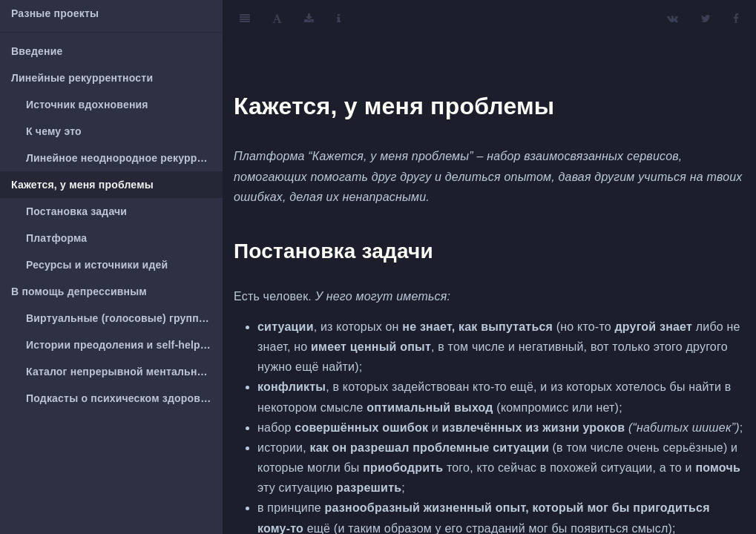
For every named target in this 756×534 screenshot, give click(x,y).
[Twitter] (706, 19)
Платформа (56, 238)
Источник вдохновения (87, 105)
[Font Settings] (277, 19)
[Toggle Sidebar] (245, 19)
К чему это (54, 131)
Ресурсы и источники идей (97, 265)
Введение (37, 51)
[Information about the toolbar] (339, 19)
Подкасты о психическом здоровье (119, 398)
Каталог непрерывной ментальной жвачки (124, 372)
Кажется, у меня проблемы (82, 185)
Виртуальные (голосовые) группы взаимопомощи (124, 318)
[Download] (309, 19)
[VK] (673, 19)
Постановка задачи (76, 211)
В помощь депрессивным (79, 291)
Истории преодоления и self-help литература (124, 345)
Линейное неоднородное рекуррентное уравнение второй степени (124, 158)
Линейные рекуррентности (82, 78)
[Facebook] (736, 19)
